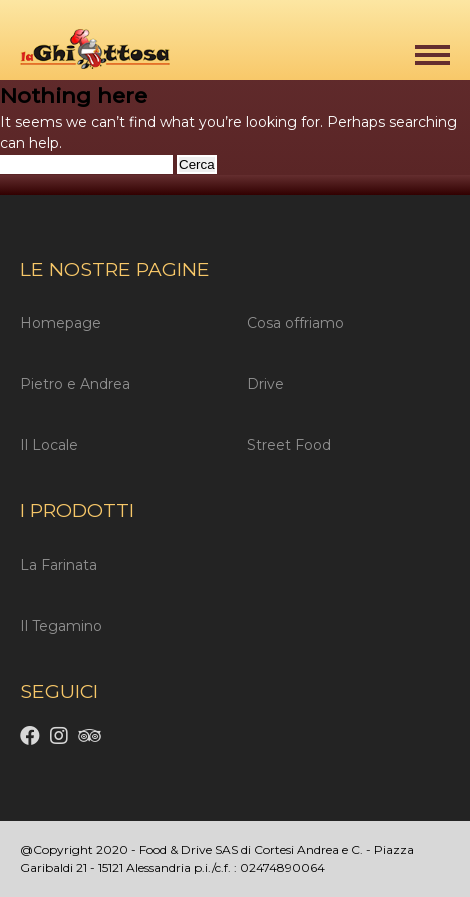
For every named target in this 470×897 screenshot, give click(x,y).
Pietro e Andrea (75, 384)
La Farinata (58, 565)
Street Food (289, 445)
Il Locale (49, 445)
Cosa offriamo (295, 323)
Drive (265, 384)
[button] (432, 55)
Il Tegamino (61, 626)
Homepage (60, 323)
